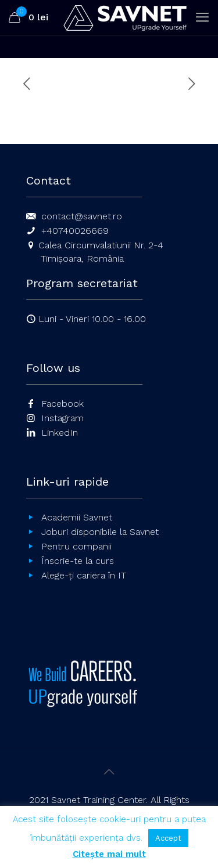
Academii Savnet (77, 517)
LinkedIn (60, 433)
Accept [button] (168, 838)
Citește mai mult (109, 854)
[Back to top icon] (109, 772)
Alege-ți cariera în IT (84, 575)
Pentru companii (76, 546)
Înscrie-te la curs (78, 561)
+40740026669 (75, 231)
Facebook (62, 404)
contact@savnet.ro (82, 216)
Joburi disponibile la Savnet (100, 532)
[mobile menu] (202, 17)
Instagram (62, 418)
